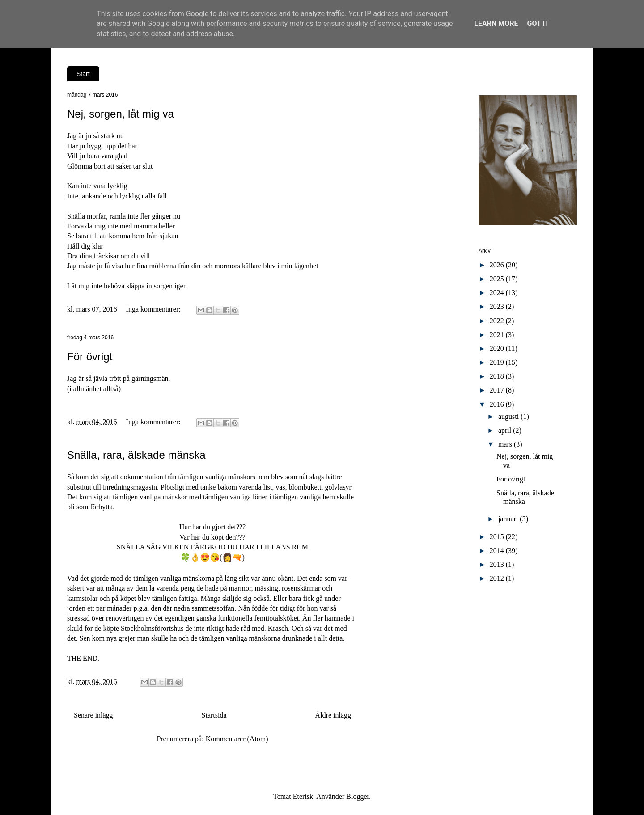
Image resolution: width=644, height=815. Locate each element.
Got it (538, 23)
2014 (498, 551)
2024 (498, 293)
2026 (498, 265)
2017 (498, 390)
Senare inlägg (93, 715)
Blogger (358, 796)
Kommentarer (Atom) (237, 739)
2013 (498, 564)
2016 (498, 404)
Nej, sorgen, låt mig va (121, 114)
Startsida (214, 715)
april (506, 430)
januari (509, 519)
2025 (498, 279)
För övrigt (90, 357)
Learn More (496, 23)
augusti (509, 416)
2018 (498, 376)
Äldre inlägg (333, 715)
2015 (498, 537)
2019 (498, 362)
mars (506, 444)
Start (83, 74)
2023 (498, 306)
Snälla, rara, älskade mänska (136, 455)
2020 (498, 348)
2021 (498, 335)
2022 (498, 321)
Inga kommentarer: (154, 309)
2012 (498, 578)
